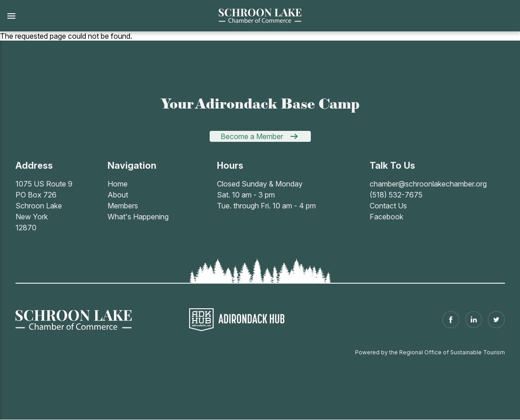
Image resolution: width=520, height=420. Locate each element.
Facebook (386, 217)
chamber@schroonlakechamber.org (428, 184)
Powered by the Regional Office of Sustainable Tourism (430, 352)
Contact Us (388, 206)
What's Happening (138, 217)
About (118, 195)
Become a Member (252, 136)
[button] (104, 16)
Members (123, 206)
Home (118, 184)
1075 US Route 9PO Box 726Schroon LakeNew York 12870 (44, 206)
